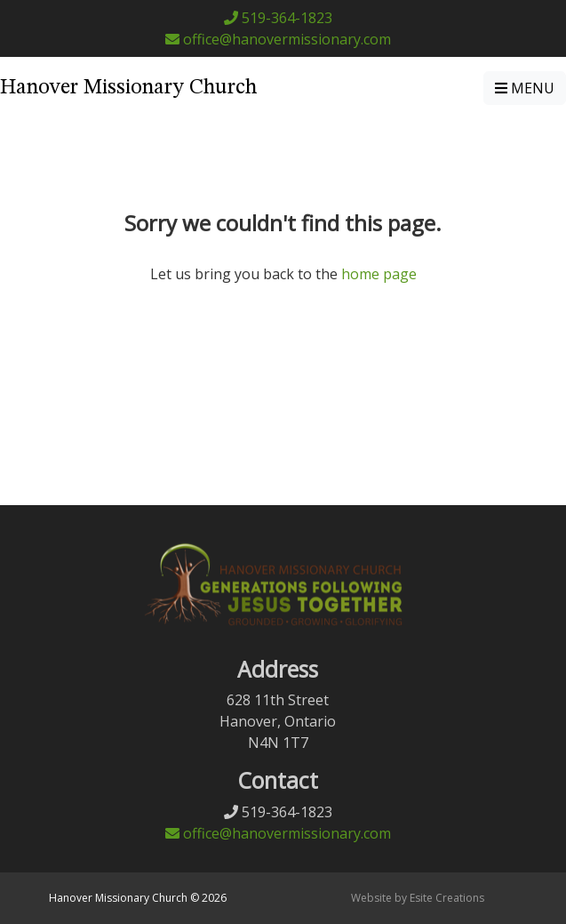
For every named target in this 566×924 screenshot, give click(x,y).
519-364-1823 (278, 18)
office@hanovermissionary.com (278, 39)
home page (379, 274)
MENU (525, 88)
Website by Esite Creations (418, 898)
